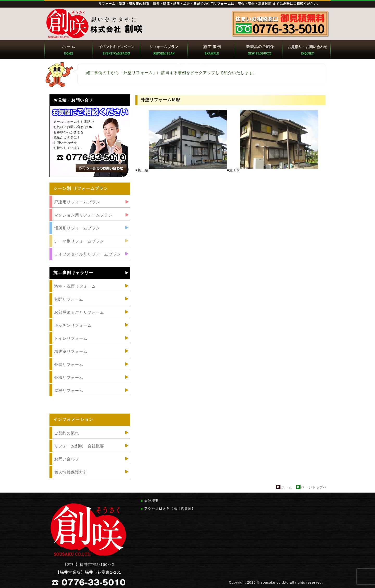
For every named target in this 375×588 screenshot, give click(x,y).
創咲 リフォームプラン (163, 49)
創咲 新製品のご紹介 (259, 49)
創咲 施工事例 (211, 49)
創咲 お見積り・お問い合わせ (307, 49)
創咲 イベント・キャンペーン (116, 49)
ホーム (287, 487)
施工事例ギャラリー (73, 273)
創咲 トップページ (68, 49)
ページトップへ (314, 487)
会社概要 (152, 501)
